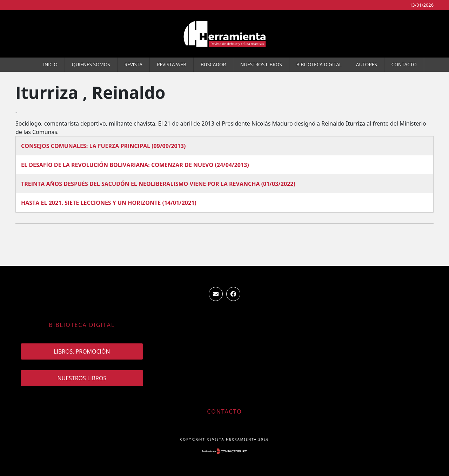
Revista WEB (172, 64)
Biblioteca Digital (319, 64)
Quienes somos (91, 64)
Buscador (213, 64)
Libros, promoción (82, 351)
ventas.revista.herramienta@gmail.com (216, 294)
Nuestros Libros (261, 64)
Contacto (404, 64)
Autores (367, 64)
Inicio (50, 64)
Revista (133, 64)
